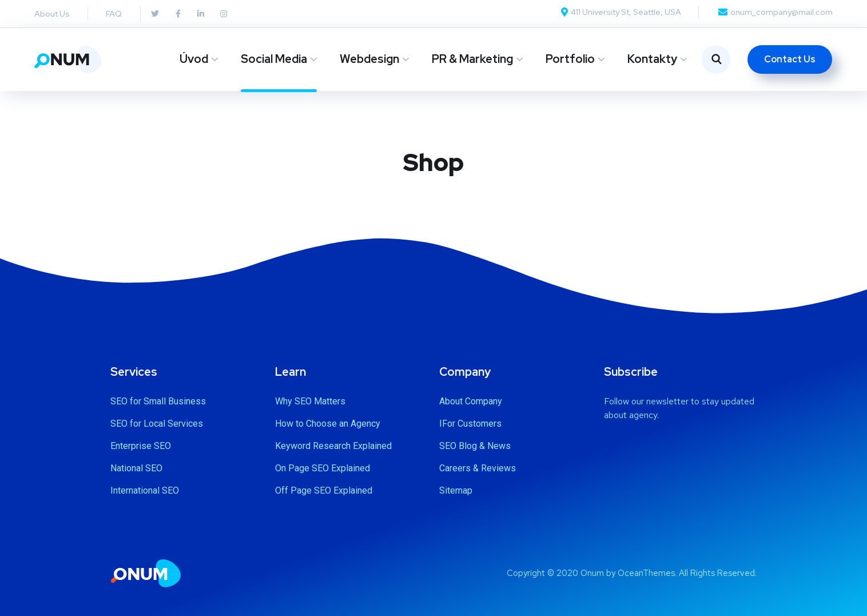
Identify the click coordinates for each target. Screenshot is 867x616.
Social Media (274, 59)
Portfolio (570, 59)
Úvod (194, 59)
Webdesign (369, 59)
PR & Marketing (472, 59)
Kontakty (652, 59)
